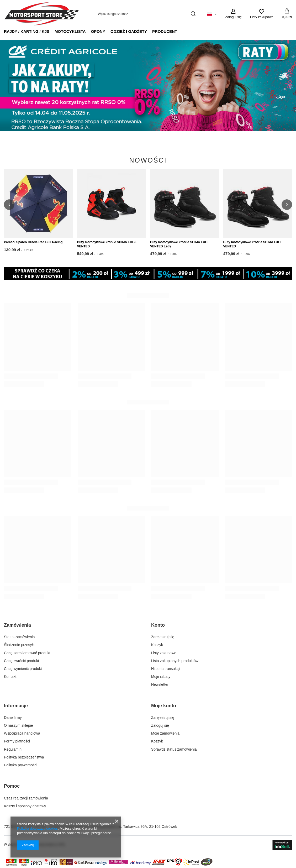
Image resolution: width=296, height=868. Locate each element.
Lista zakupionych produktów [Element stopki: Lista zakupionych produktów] (175, 661)
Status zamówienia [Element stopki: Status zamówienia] (19, 637)
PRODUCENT (165, 31)
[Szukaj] (193, 14)
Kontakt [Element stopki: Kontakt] (10, 677)
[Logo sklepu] (41, 14)
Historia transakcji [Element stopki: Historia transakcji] (166, 669)
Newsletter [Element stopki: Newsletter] (160, 684)
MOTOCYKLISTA (70, 31)
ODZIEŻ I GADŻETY (129, 31)
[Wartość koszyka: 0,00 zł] (287, 14)
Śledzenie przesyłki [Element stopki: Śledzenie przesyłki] (20, 645)
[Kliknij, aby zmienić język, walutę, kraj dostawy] (212, 14)
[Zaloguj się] (233, 14)
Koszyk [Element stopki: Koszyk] (157, 645)
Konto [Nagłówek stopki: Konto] (158, 625)
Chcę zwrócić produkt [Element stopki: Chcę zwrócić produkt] (22, 661)
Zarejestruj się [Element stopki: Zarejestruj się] (163, 637)
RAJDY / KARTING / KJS (27, 31)
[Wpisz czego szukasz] (146, 14)
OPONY (98, 31)
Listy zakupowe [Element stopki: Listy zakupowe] (164, 653)
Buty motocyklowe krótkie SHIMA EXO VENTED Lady (179, 244)
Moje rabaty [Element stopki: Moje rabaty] (161, 677)
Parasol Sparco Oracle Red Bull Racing (33, 242)
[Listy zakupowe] (262, 14)
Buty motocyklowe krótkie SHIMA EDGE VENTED (107, 244)
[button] (9, 205)
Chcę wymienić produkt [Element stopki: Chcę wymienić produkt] (23, 669)
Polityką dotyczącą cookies (37, 828)
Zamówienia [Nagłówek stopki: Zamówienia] (17, 625)
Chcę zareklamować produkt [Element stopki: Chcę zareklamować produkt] (27, 653)
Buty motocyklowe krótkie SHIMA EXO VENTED (252, 244)
